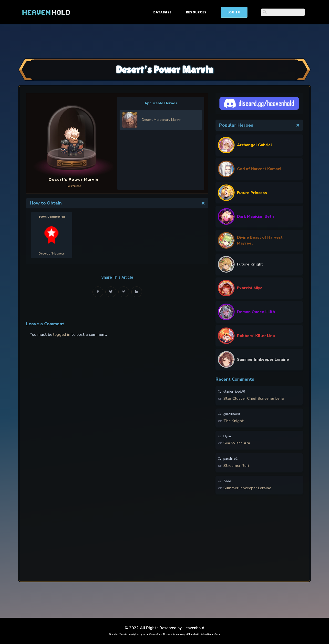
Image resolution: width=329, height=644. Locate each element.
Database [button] (200, 12)
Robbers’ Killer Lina (256, 336)
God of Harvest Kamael (259, 169)
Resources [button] (233, 12)
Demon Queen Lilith (256, 312)
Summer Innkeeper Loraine (263, 359)
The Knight (234, 421)
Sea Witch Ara (237, 444)
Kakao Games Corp (152, 634)
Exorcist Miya (250, 288)
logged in (62, 335)
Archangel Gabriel (255, 145)
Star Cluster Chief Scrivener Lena (254, 399)
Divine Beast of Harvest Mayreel (260, 240)
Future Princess (252, 193)
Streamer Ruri (236, 467)
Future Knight (250, 264)
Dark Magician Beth (255, 216)
